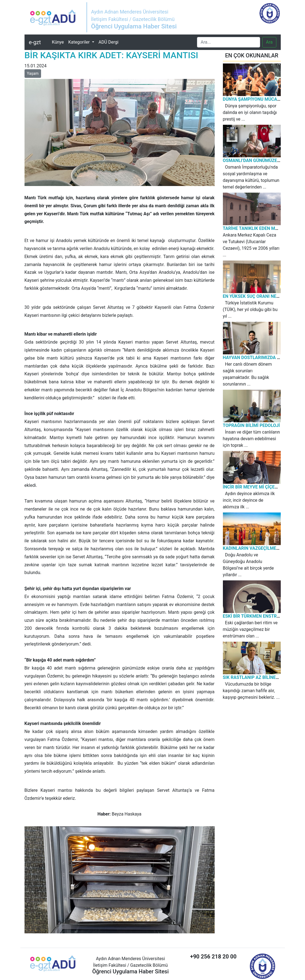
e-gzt (35, 42)
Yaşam (33, 73)
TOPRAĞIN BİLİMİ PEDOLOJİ (251, 425)
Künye (59, 42)
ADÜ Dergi (109, 42)
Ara (269, 42)
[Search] (229, 42)
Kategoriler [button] (80, 42)
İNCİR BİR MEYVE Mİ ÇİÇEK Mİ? (254, 487)
